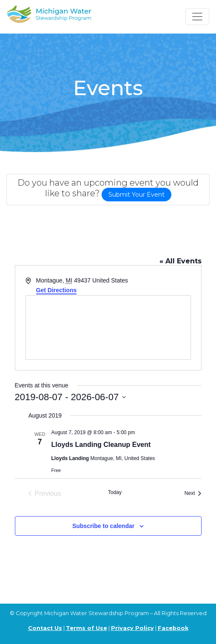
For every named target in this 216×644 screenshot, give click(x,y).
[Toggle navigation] (197, 17)
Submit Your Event (136, 195)
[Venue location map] (108, 328)
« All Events (180, 261)
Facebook (173, 628)
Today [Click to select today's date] (115, 492)
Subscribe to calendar (103, 526)
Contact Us (45, 628)
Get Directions (57, 290)
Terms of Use (87, 628)
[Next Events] (193, 494)
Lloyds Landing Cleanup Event (101, 445)
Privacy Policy (132, 628)
